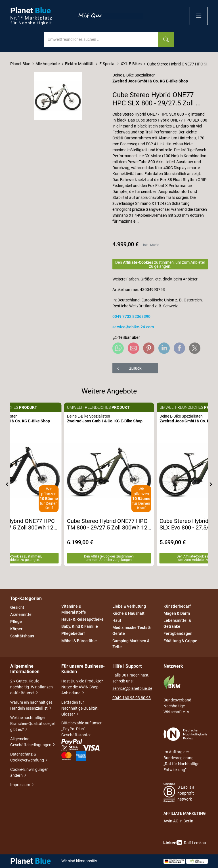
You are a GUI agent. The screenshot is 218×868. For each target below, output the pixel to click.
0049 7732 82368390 (131, 316)
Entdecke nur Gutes (109, 16)
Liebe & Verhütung (129, 606)
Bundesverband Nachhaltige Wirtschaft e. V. (177, 694)
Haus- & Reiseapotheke (82, 619)
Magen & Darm (177, 613)
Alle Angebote (48, 64)
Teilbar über (126, 338)
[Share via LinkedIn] (164, 348)
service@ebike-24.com (133, 327)
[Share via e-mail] (133, 348)
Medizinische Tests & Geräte (132, 631)
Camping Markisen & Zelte (131, 644)
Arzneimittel (21, 614)
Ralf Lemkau (185, 843)
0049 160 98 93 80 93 (132, 698)
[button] (199, 16)
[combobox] (101, 40)
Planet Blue (20, 64)
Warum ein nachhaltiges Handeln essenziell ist (31, 706)
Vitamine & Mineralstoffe (74, 609)
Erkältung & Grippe (180, 641)
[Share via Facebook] (179, 348)
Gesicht (17, 607)
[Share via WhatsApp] (118, 348)
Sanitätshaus (22, 636)
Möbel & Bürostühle (79, 641)
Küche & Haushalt (128, 613)
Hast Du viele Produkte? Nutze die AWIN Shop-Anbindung (82, 688)
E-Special (107, 64)
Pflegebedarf (73, 634)
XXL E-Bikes (131, 64)
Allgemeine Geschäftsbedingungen (32, 742)
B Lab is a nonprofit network (179, 793)
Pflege (16, 622)
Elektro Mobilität (79, 64)
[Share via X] (195, 348)
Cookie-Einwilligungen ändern (29, 773)
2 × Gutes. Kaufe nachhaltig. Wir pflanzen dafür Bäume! (32, 688)
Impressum (21, 785)
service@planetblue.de (132, 688)
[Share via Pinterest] (149, 348)
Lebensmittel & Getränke (177, 623)
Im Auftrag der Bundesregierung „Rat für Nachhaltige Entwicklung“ (185, 750)
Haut (117, 620)
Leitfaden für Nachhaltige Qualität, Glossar (80, 709)
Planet (31, 16)
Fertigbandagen (178, 634)
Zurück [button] (129, 368)
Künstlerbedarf (177, 606)
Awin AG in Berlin (178, 821)
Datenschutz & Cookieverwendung (29, 758)
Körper (16, 629)
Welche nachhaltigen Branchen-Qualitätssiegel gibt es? (32, 724)
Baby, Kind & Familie (80, 626)
